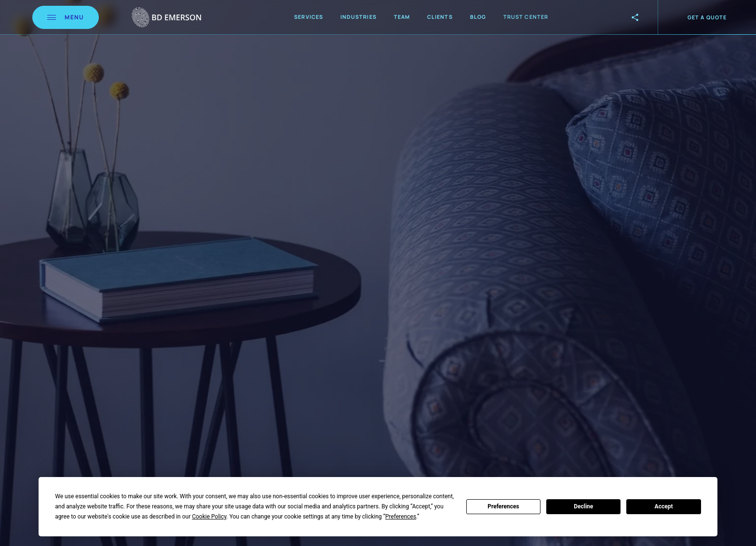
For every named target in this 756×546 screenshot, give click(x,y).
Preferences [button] (401, 517)
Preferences (503, 506)
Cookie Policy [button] (209, 517)
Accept (664, 506)
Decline (583, 506)
